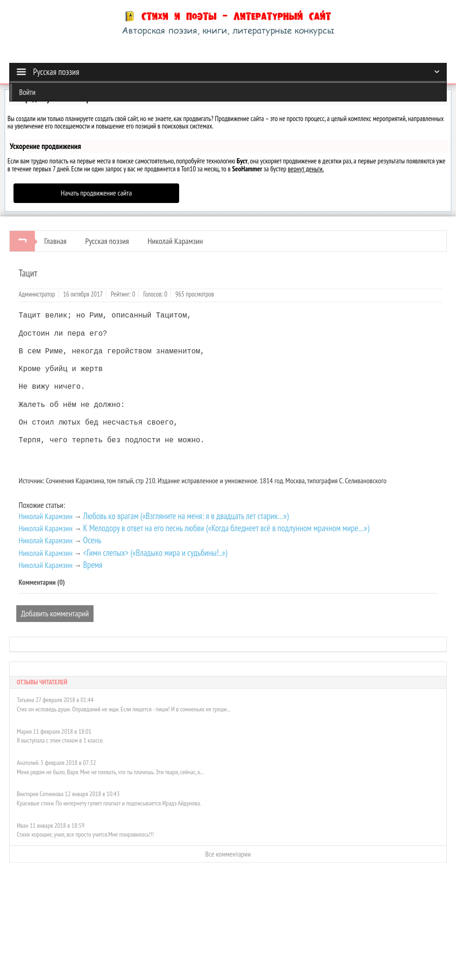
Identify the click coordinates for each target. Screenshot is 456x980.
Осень (92, 540)
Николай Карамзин (175, 241)
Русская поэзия (107, 241)
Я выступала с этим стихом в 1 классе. (60, 740)
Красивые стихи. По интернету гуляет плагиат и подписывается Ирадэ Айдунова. (109, 803)
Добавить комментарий (55, 613)
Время (93, 565)
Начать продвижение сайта (97, 193)
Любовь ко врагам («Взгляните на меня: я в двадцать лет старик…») (186, 516)
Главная (55, 241)
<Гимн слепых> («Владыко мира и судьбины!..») (155, 553)
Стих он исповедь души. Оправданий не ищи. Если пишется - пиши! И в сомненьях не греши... (124, 709)
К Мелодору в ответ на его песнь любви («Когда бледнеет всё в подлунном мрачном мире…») (226, 528)
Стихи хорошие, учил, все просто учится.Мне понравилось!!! (85, 834)
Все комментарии (228, 854)
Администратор (37, 294)
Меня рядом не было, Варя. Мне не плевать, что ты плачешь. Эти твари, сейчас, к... (110, 772)
